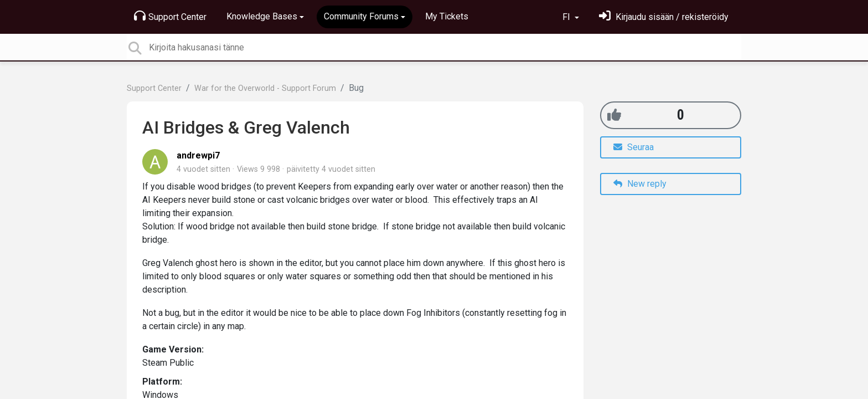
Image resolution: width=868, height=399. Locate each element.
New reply (640, 184)
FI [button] (567, 17)
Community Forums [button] (361, 16)
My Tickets (447, 16)
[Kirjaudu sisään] (664, 17)
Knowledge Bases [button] (262, 16)
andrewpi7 (198, 155)
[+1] (614, 115)
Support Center (170, 16)
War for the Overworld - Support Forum (265, 88)
